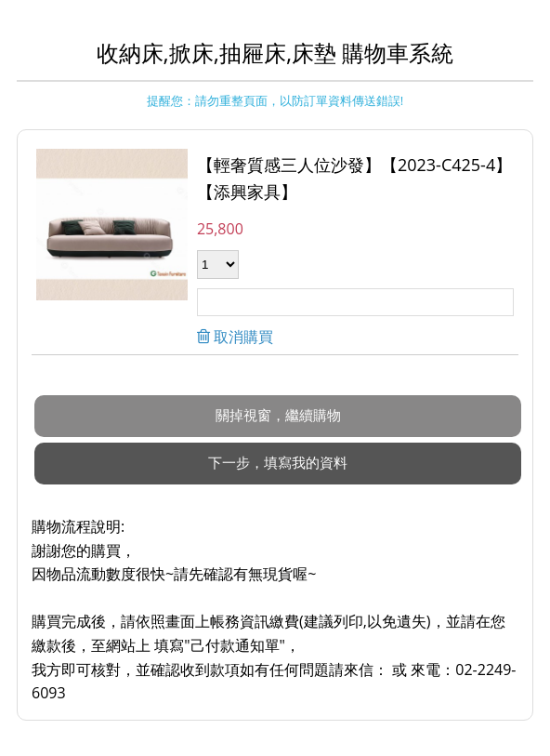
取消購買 (242, 337)
